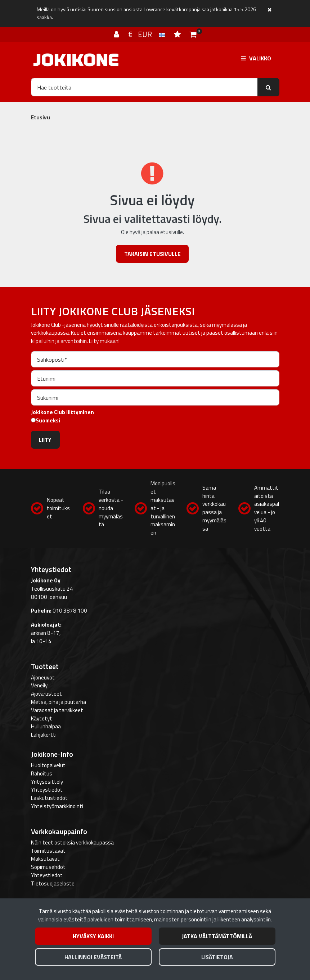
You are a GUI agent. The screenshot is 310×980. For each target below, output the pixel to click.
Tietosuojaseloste (53, 883)
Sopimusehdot (48, 867)
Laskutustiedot (49, 798)
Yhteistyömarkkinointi (57, 806)
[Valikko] (256, 58)
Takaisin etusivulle (152, 254)
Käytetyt (42, 718)
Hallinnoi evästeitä (93, 957)
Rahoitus (42, 773)
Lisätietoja (217, 957)
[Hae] (144, 87)
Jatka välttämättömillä (217, 936)
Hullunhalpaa (46, 726)
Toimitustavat (48, 851)
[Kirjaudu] (117, 34)
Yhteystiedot (47, 790)
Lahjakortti (44, 735)
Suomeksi (48, 421)
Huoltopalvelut (48, 765)
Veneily (39, 685)
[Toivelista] (178, 34)
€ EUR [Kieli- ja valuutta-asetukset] (147, 34)
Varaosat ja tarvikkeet (57, 710)
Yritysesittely (47, 782)
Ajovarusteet (46, 694)
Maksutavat (45, 859)
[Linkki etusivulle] (76, 60)
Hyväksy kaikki (93, 936)
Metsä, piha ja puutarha (59, 702)
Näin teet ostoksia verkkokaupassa (72, 842)
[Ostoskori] (193, 34)
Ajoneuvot (43, 677)
